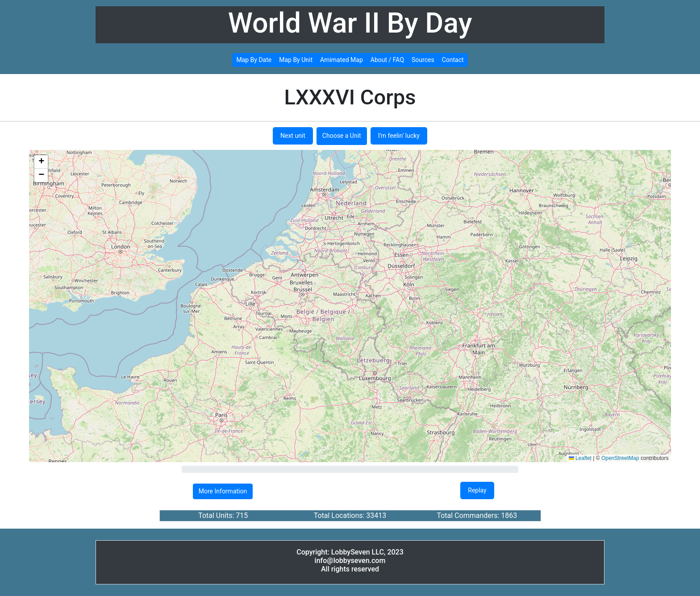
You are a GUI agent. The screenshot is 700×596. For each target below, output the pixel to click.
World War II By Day (350, 23)
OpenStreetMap (620, 458)
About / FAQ (387, 60)
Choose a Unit (342, 136)
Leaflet (580, 458)
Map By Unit (296, 60)
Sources (423, 60)
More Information (223, 491)
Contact (453, 60)
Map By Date (254, 60)
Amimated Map (342, 60)
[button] (41, 162)
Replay (477, 490)
